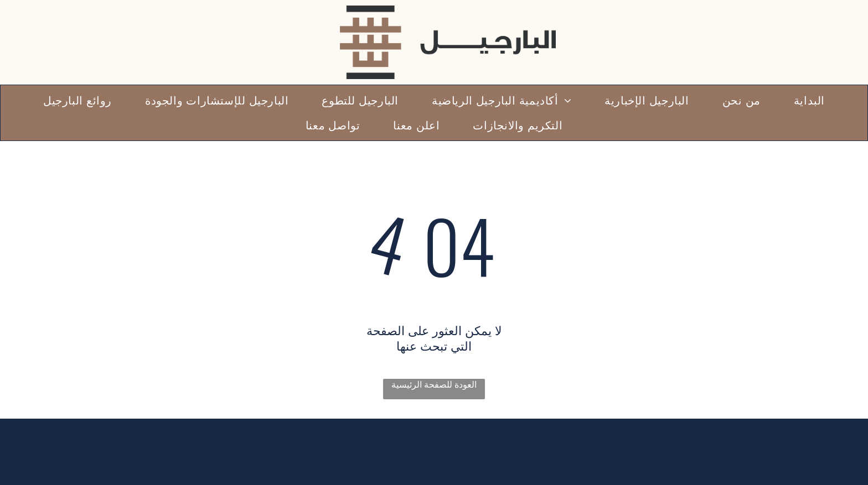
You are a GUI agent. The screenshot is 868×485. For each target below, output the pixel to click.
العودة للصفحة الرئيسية (434, 384)
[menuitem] (809, 100)
